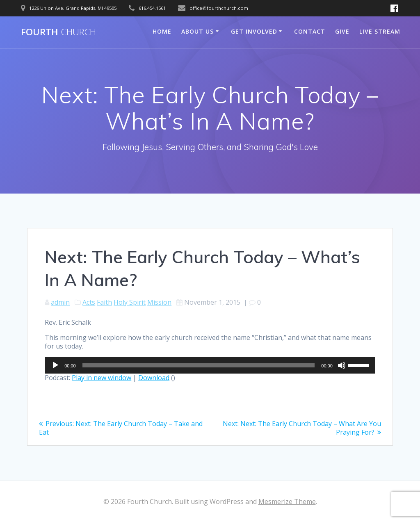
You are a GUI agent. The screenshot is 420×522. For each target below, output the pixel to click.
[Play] (55, 365)
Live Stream (380, 31)
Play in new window (102, 378)
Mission (159, 302)
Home (162, 31)
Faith (104, 302)
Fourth (58, 32)
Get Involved (254, 31)
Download (154, 378)
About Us (197, 31)
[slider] (199, 365)
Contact (310, 31)
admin (60, 302)
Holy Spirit (130, 302)
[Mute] (342, 365)
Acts (89, 302)
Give (342, 31)
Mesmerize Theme (287, 501)
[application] (210, 365)
